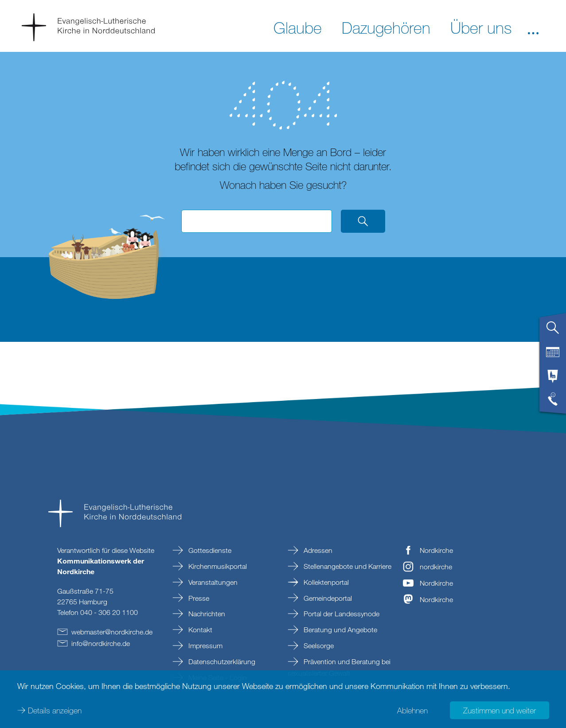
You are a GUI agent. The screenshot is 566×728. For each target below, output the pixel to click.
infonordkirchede (101, 643)
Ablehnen (412, 710)
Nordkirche (436, 550)
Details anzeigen (55, 710)
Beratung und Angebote (340, 630)
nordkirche (436, 567)
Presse (198, 598)
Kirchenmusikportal (217, 566)
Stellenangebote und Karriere (347, 566)
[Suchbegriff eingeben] (257, 221)
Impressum (205, 646)
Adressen (317, 550)
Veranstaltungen (212, 582)
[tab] (553, 331)
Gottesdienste (209, 550)
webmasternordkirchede (112, 632)
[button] (533, 27)
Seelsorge (318, 646)
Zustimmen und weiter (500, 710)
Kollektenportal (325, 582)
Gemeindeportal (327, 598)
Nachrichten (206, 614)
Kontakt (199, 630)
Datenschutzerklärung (221, 661)
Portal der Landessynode (341, 614)
